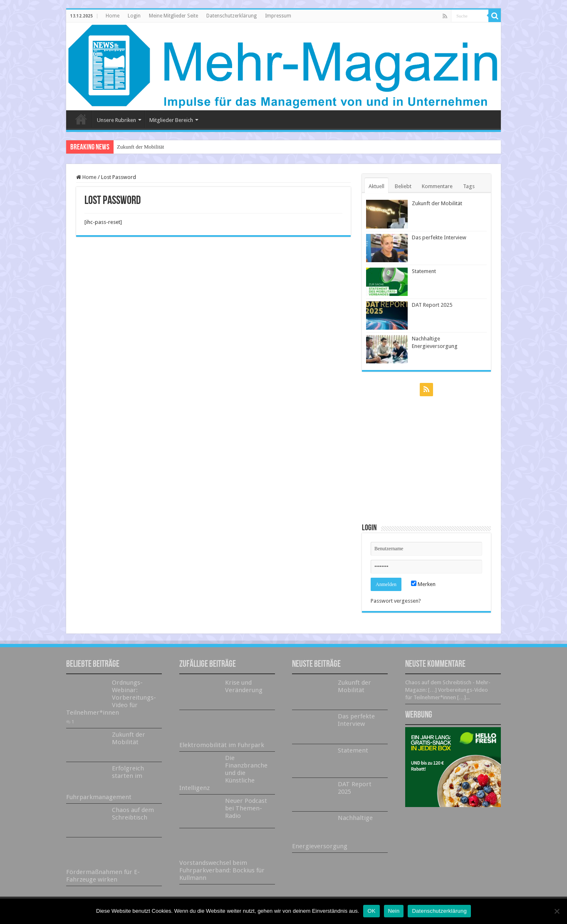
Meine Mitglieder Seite (173, 16)
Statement (424, 271)
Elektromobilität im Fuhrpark (222, 745)
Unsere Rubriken (116, 120)
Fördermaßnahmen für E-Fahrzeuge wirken (103, 876)
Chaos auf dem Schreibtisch (133, 814)
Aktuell (376, 186)
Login (134, 16)
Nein (394, 911)
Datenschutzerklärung (232, 16)
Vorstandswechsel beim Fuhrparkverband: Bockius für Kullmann (222, 870)
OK (371, 911)
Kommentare (437, 186)
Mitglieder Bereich (171, 120)
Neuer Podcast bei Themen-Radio (246, 808)
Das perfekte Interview (439, 237)
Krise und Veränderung (244, 686)
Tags (469, 186)
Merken (423, 584)
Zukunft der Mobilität (140, 147)
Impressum (278, 16)
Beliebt (403, 186)
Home (113, 16)
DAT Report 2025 (432, 305)
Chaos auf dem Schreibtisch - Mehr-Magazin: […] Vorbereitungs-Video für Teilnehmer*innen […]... (448, 690)
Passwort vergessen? (396, 601)
